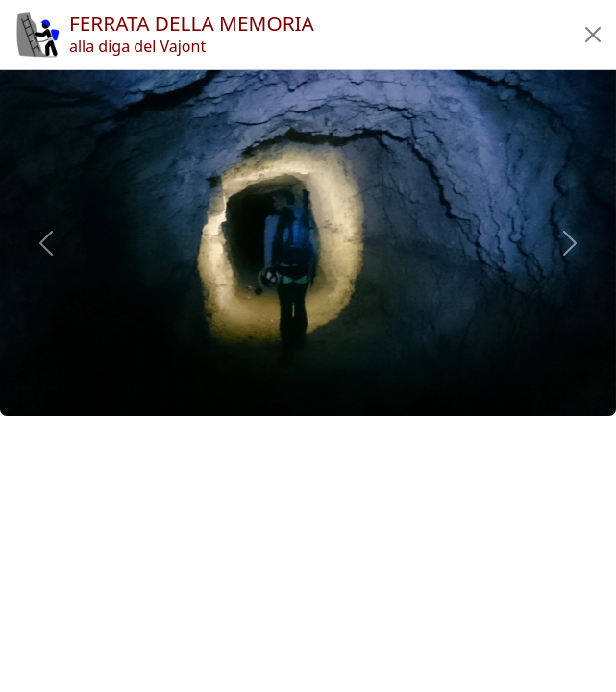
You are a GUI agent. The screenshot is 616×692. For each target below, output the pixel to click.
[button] (593, 35)
